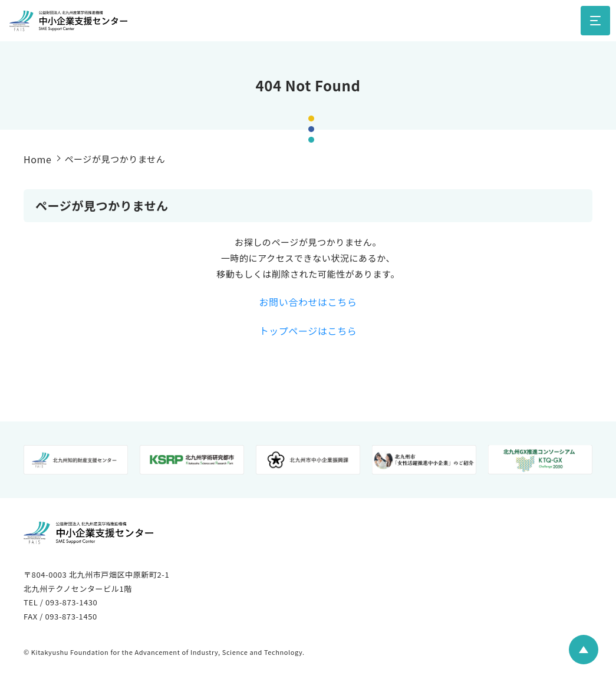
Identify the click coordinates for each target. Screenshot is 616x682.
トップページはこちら (308, 331)
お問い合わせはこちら (308, 302)
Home (37, 159)
